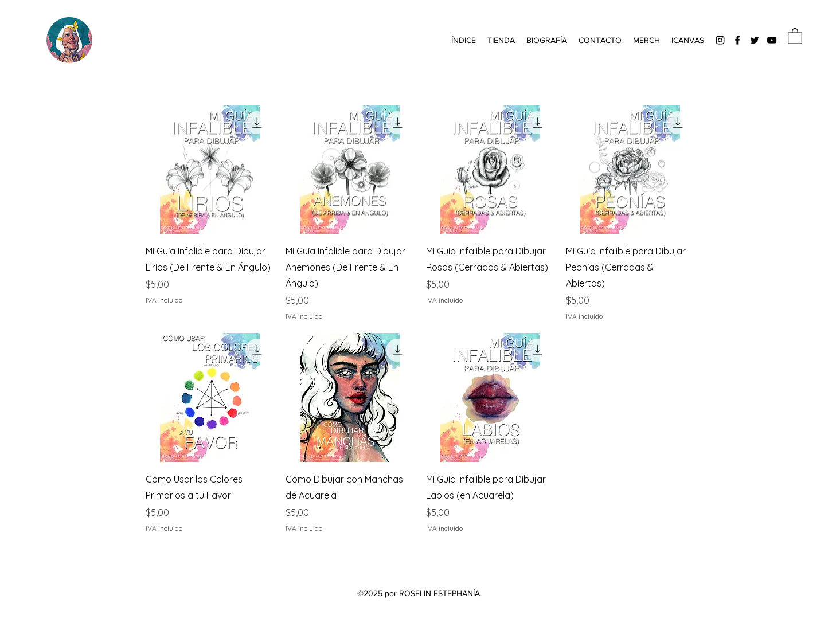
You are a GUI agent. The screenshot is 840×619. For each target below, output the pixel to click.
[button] (464, 40)
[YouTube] (772, 40)
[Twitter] (755, 40)
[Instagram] (720, 40)
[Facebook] (737, 40)
